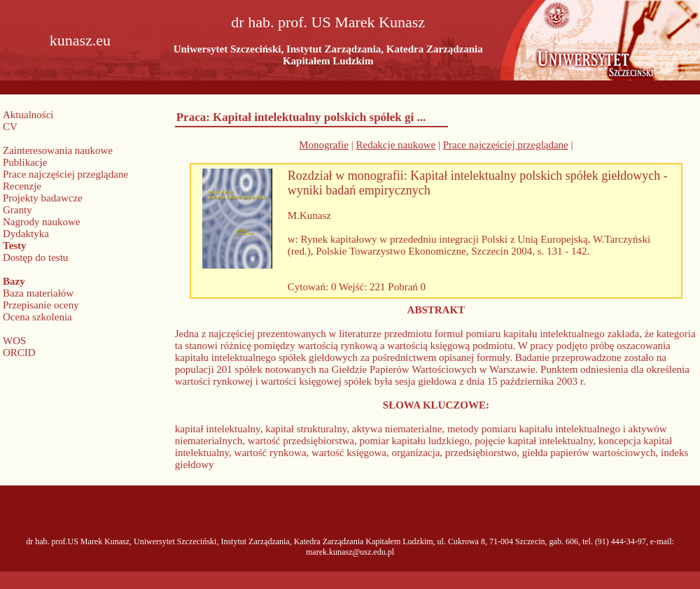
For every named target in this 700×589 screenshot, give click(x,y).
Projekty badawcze (43, 198)
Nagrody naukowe (41, 222)
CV (10, 127)
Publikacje (25, 162)
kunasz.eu (80, 40)
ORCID (19, 353)
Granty (17, 210)
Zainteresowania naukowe (58, 150)
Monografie (324, 145)
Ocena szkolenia (37, 317)
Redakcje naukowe (396, 145)
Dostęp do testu (35, 257)
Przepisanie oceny (41, 305)
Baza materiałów (38, 293)
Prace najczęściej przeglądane (65, 174)
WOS (14, 341)
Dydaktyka (26, 234)
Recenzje (22, 186)
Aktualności (28, 115)
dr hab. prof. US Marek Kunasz (328, 22)
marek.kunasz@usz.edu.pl (350, 552)
